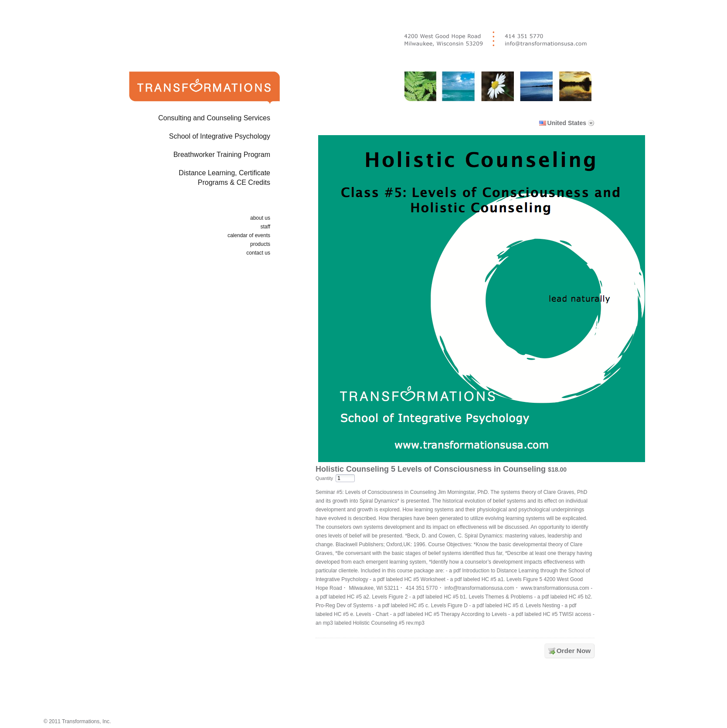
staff (265, 227)
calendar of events (249, 235)
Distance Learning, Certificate (190, 179)
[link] (457, 690)
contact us (258, 253)
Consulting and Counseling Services (214, 118)
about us (260, 218)
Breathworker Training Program (222, 155)
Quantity (324, 478)
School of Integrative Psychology (220, 136)
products (260, 244)
